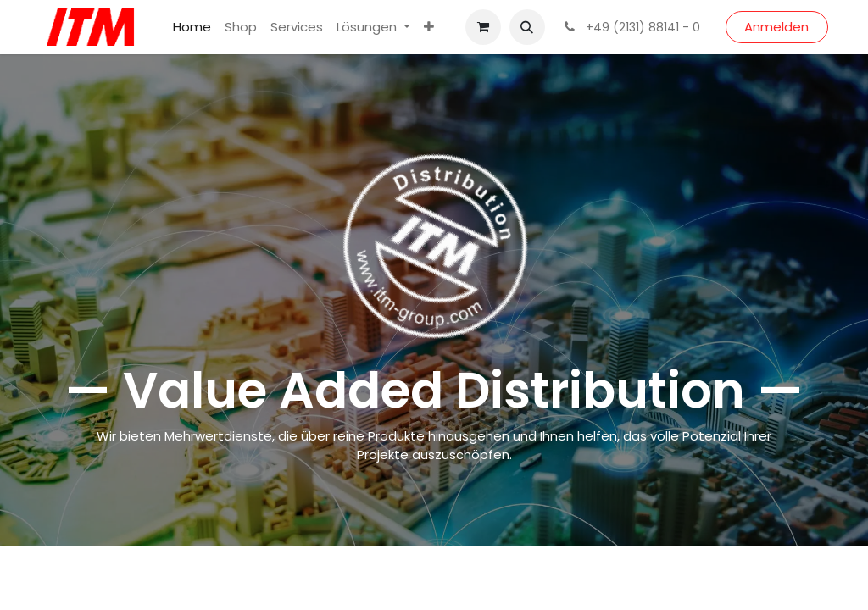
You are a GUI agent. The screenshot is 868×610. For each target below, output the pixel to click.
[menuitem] (192, 28)
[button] (527, 27)
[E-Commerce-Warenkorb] (483, 27)
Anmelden (776, 27)
